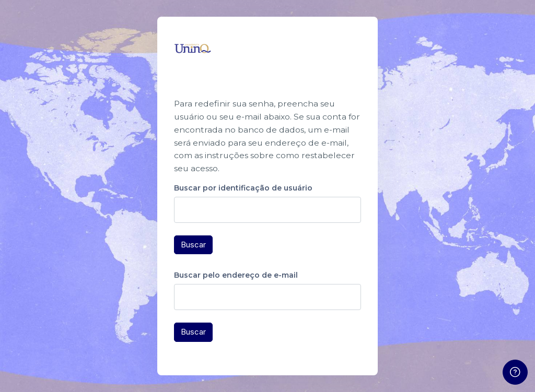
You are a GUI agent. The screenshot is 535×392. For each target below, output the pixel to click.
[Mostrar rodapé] (515, 372)
